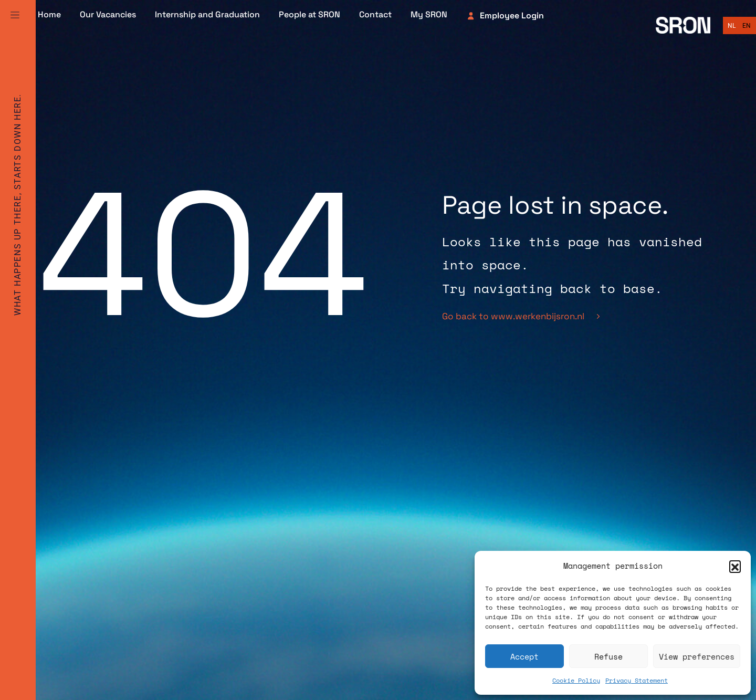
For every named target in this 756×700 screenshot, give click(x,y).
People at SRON (309, 15)
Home (49, 15)
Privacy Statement (637, 680)
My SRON (429, 15)
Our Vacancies (108, 15)
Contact (375, 15)
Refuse (608, 656)
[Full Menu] (15, 15)
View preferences (697, 656)
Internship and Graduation (207, 15)
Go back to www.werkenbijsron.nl (521, 316)
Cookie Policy (576, 680)
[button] (735, 566)
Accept (524, 656)
